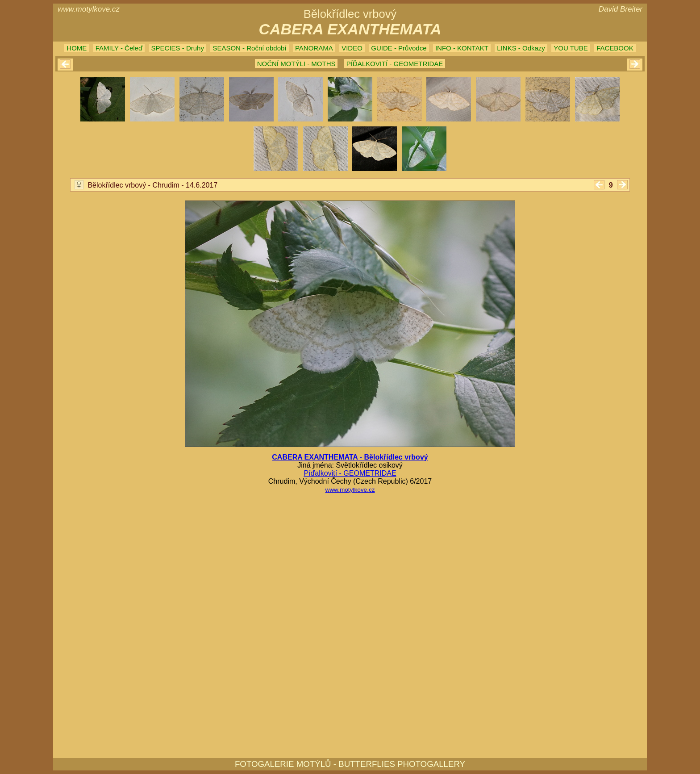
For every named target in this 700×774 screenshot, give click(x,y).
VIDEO (352, 48)
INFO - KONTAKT (462, 48)
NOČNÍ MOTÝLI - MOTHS (296, 64)
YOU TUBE (571, 48)
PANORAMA (314, 48)
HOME (77, 48)
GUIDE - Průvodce (399, 48)
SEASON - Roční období (249, 48)
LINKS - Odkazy (521, 48)
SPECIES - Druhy (178, 48)
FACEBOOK (615, 48)
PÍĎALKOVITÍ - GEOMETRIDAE (395, 64)
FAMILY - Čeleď (119, 48)
